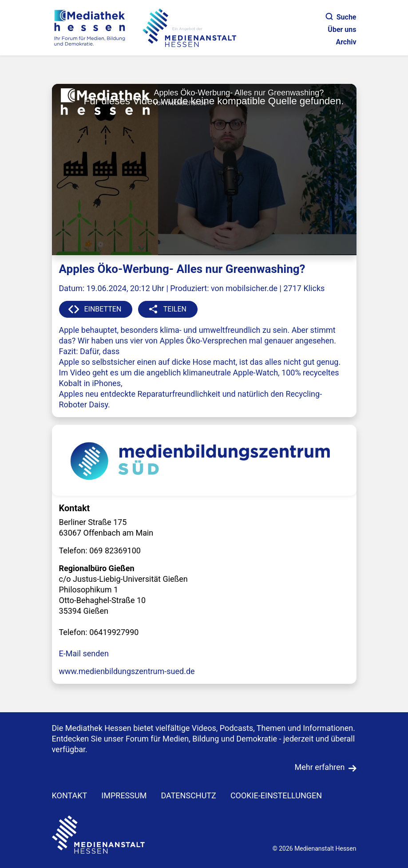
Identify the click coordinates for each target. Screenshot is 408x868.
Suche (341, 17)
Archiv (346, 42)
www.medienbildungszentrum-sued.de (127, 671)
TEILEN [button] (175, 309)
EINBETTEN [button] (103, 309)
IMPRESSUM (124, 795)
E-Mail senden (84, 653)
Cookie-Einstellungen (276, 795)
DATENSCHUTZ (188, 795)
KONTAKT (70, 795)
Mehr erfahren (320, 767)
